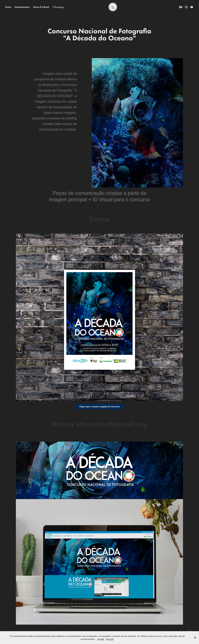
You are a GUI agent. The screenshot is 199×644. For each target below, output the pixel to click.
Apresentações (22, 7)
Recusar (110, 639)
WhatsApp (58, 7)
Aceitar (101, 639)
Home (8, 7)
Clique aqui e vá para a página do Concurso (99, 407)
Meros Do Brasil (41, 7)
